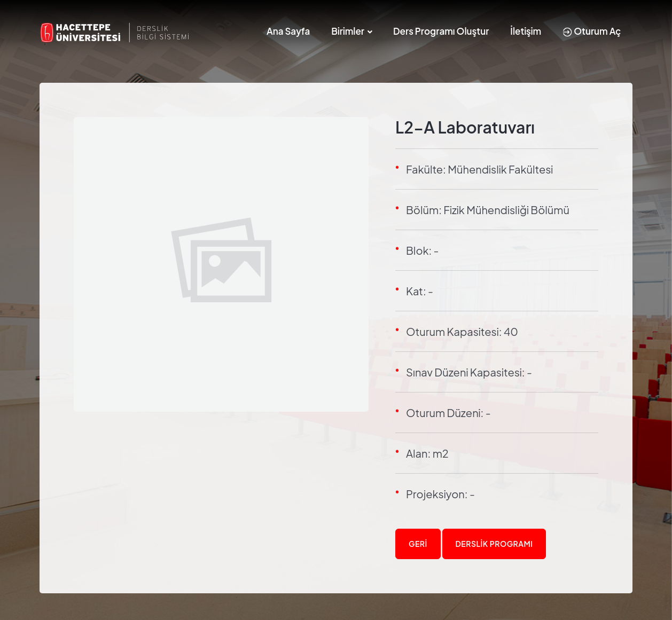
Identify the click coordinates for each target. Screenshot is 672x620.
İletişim (526, 31)
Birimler (348, 31)
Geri (418, 544)
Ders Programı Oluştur (441, 31)
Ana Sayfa (288, 31)
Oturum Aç (592, 31)
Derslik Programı (494, 544)
